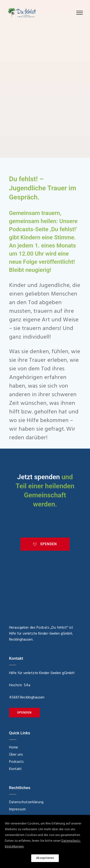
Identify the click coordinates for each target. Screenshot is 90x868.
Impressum (17, 809)
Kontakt (15, 769)
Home (14, 747)
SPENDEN (45, 544)
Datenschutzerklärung (26, 802)
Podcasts (16, 762)
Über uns (16, 755)
